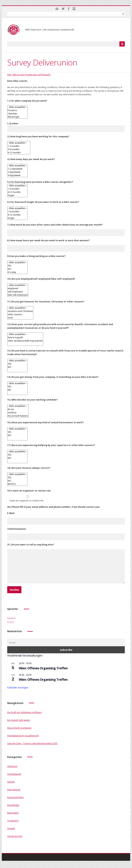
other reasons (20, 314)
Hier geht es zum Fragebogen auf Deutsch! (29, 75)
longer (17, 195)
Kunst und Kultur (15, 797)
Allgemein (12, 766)
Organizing (13, 821)
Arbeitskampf (14, 774)
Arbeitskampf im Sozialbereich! (23, 736)
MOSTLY (17, 484)
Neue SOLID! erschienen (19, 728)
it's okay (17, 272)
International (14, 790)
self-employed (18, 292)
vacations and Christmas (20, 311)
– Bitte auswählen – (17, 107)
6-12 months (19, 153)
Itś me (18, 409)
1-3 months (19, 146)
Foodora (17, 110)
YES (17, 266)
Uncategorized (15, 836)
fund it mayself (25, 338)
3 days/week (17, 172)
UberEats (17, 114)
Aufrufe (11, 782)
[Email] (66, 643)
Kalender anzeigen (18, 688)
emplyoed (18, 288)
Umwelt (11, 828)
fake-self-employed (18, 295)
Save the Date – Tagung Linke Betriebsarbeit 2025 (32, 743)
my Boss (18, 413)
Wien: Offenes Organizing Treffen (43, 668)
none (20, 318)
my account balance (18, 416)
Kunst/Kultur (13, 805)
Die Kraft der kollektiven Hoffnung (24, 712)
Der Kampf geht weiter (19, 720)
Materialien (13, 813)
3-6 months (19, 149)
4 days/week (17, 175)
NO (17, 269)
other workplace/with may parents (25, 341)
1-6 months (17, 189)
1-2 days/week (17, 169)
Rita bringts (17, 117)
